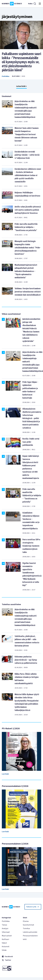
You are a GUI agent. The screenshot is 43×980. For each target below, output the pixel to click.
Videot (4, 943)
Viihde (4, 950)
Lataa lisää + (21, 86)
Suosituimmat (28, 925)
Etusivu (26, 921)
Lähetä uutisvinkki (30, 932)
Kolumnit (6, 947)
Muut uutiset (7, 936)
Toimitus (26, 928)
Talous (4, 925)
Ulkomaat (6, 932)
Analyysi (5, 928)
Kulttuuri (5, 939)
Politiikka (6, 76)
